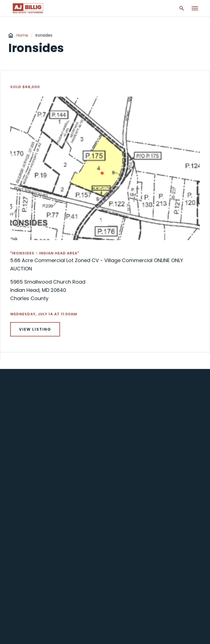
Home (22, 35)
